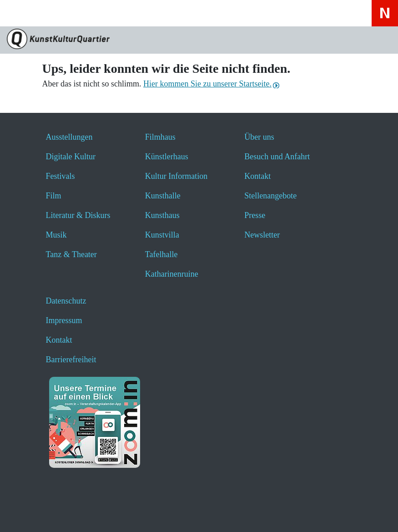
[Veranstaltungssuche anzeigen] (69, 13)
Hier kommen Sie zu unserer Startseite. (207, 84)
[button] (28, 513)
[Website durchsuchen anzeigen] (45, 13)
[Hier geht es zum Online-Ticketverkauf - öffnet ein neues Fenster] (93, 13)
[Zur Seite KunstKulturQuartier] (199, 40)
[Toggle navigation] (19, 16)
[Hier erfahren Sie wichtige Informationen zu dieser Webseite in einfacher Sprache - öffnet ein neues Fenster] (118, 13)
